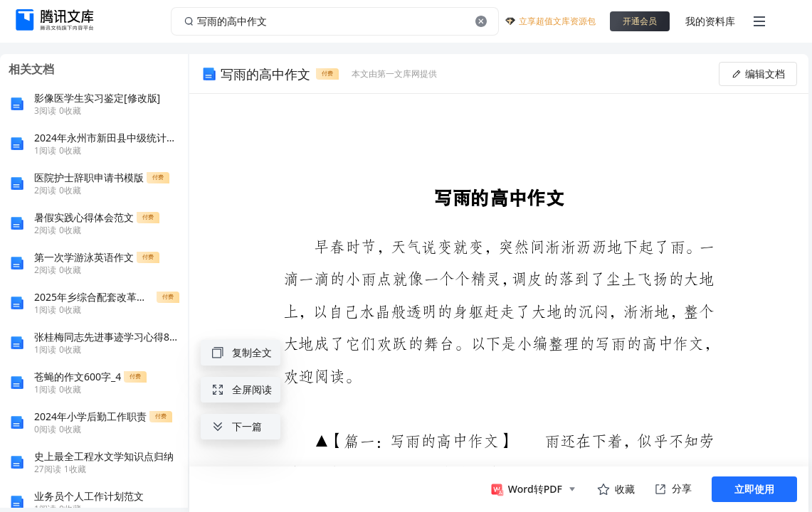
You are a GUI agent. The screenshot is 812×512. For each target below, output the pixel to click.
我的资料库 (710, 21)
